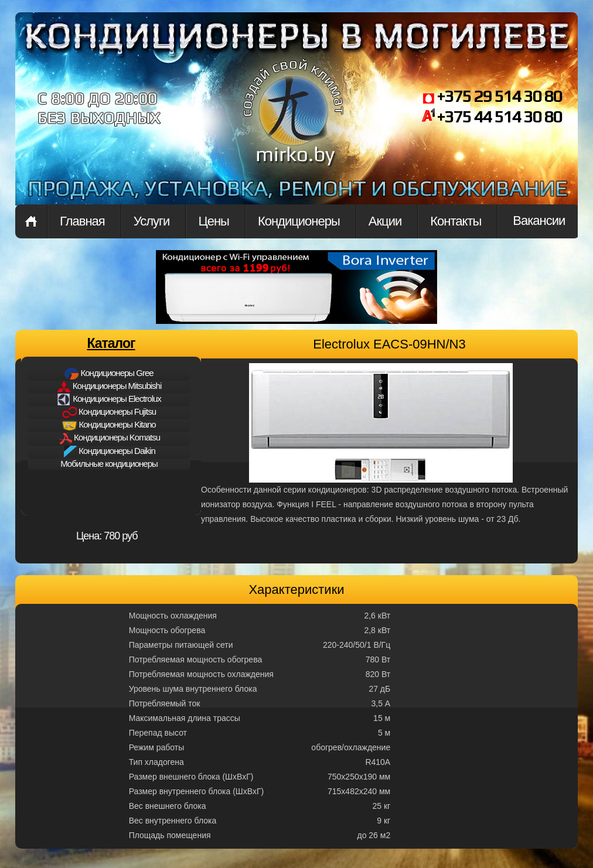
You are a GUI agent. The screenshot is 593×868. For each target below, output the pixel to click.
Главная (31, 221)
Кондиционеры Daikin (109, 452)
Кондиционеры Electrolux (109, 399)
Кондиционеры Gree (109, 374)
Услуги (152, 221)
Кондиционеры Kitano (109, 425)
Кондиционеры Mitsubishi (109, 387)
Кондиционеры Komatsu (109, 438)
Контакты (456, 221)
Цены (213, 221)
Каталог (111, 343)
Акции (385, 221)
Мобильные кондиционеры (109, 464)
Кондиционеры (299, 221)
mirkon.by (294, 122)
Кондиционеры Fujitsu (109, 412)
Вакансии (539, 221)
